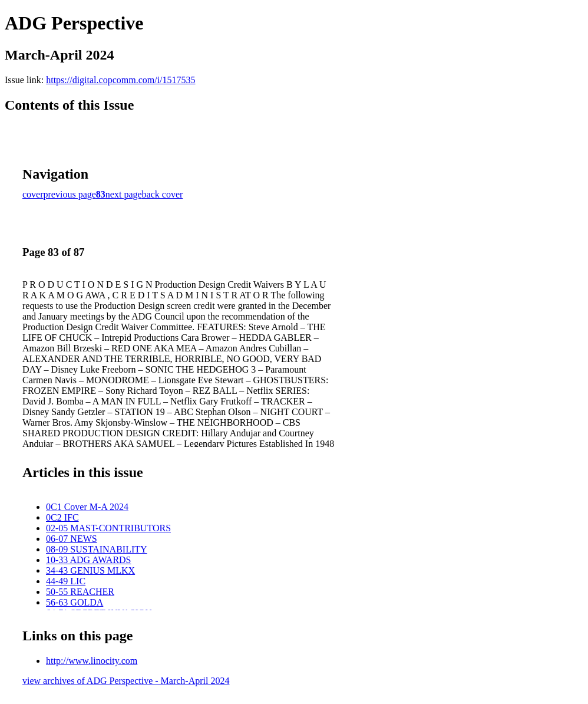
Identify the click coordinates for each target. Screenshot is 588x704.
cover (33, 194)
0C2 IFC (62, 517)
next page (124, 194)
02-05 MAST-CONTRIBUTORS (108, 528)
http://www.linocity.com (92, 661)
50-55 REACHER (80, 592)
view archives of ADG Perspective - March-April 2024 (126, 681)
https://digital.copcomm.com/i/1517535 (120, 80)
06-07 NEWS (72, 539)
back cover (163, 194)
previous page (70, 194)
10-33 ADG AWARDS (89, 560)
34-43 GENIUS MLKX (90, 570)
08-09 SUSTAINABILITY (97, 549)
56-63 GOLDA (75, 602)
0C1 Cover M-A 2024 (87, 507)
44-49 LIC (66, 581)
